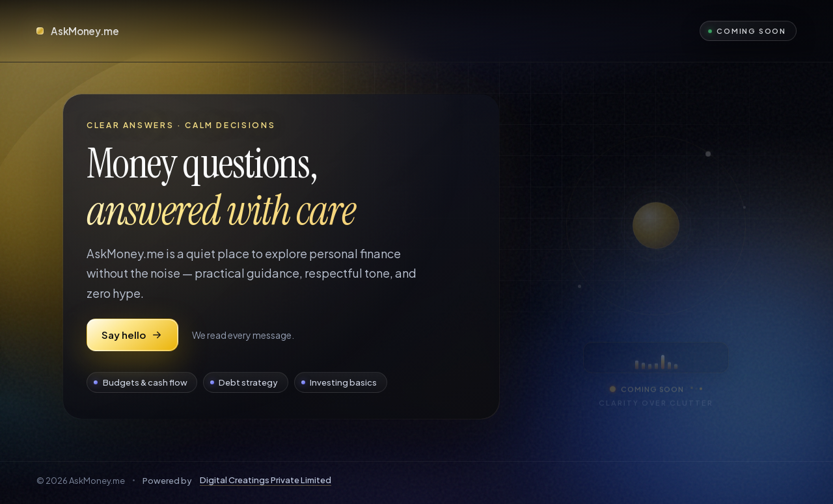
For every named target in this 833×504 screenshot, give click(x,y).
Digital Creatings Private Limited (266, 480)
